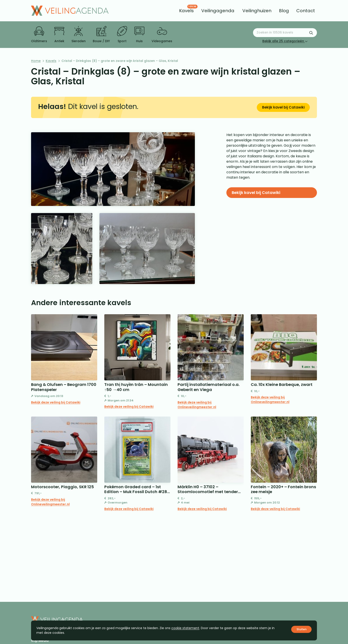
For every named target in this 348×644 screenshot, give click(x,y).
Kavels (51, 61)
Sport (122, 35)
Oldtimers (39, 35)
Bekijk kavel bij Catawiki (283, 107)
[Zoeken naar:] (285, 33)
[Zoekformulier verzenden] (311, 33)
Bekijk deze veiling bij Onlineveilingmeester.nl (197, 405)
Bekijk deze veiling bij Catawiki (56, 402)
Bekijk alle (285, 41)
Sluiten (302, 629)
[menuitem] (186, 11)
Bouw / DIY (101, 35)
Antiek (59, 35)
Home (36, 61)
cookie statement (185, 628)
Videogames (162, 35)
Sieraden (79, 35)
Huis (139, 35)
